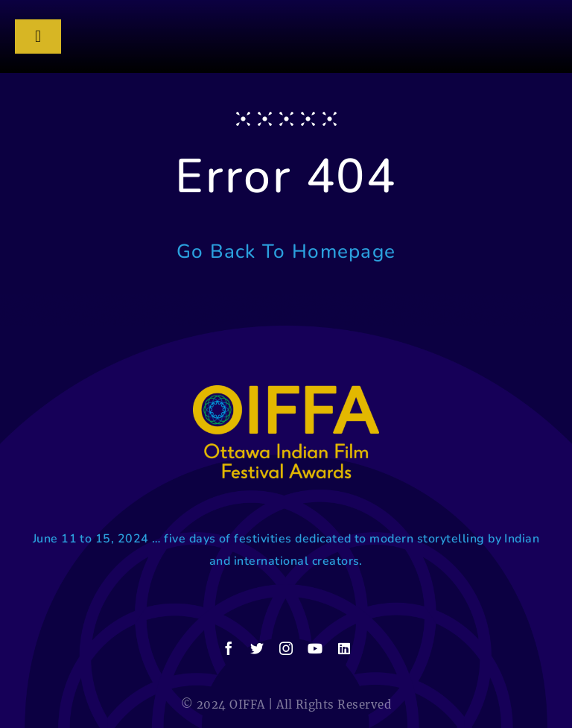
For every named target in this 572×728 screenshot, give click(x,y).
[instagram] (286, 648)
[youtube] (315, 648)
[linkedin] (344, 648)
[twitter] (257, 648)
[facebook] (229, 648)
